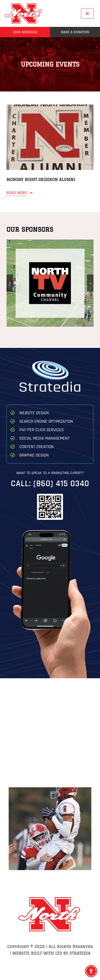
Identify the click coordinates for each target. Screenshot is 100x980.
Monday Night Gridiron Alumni (41, 179)
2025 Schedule (25, 32)
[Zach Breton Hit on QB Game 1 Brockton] (50, 829)
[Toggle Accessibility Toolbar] (91, 971)
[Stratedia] (50, 363)
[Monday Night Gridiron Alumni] (50, 108)
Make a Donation (75, 32)
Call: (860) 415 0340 (50, 484)
